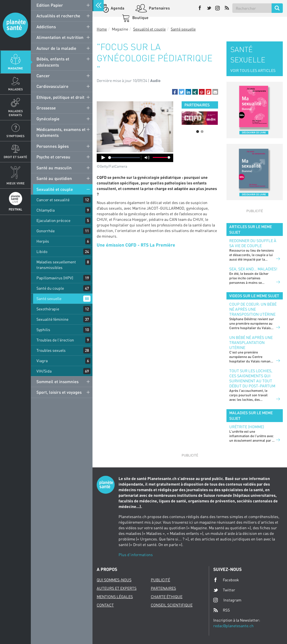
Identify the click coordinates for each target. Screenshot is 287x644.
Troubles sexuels (51, 350)
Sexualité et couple (55, 189)
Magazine (15, 68)
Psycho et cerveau (53, 157)
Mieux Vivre (16, 183)
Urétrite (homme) (247, 427)
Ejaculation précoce (53, 220)
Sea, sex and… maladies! (253, 269)
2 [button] (202, 132)
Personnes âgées (53, 146)
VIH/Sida (44, 371)
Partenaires (159, 8)
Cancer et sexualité (53, 200)
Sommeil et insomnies (57, 381)
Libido (42, 251)
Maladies (16, 89)
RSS (222, 610)
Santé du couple (50, 288)
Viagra (42, 361)
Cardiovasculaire (52, 86)
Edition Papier (50, 5)
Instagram (227, 600)
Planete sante (15, 25)
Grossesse (46, 108)
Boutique (140, 17)
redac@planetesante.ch (233, 626)
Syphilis (43, 330)
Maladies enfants (16, 113)
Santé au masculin (54, 168)
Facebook (226, 580)
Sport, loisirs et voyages (59, 392)
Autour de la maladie (56, 48)
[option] (200, 118)
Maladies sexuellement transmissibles (56, 265)
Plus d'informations (136, 555)
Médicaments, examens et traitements (61, 132)
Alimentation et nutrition (60, 37)
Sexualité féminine (52, 319)
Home (102, 29)
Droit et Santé (15, 157)
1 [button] (198, 132)
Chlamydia (46, 210)
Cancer (43, 76)
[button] (175, 92)
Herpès (43, 241)
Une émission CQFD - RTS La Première (136, 245)
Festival (15, 209)
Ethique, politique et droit (60, 97)
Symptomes (16, 136)
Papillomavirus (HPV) (55, 278)
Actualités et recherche (58, 16)
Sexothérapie (48, 309)
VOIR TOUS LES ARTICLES (253, 70)
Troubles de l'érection (55, 340)
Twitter (224, 590)
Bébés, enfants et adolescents (53, 62)
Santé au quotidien (54, 178)
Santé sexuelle (49, 298)
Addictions (46, 27)
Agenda (117, 8)
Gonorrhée (46, 231)
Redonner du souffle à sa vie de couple (253, 243)
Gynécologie (48, 119)
